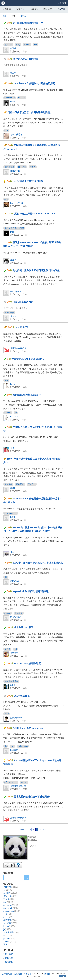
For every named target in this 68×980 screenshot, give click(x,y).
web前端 (10, 923)
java (12, 746)
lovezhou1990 (16, 203)
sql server (11, 905)
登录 (59, 3)
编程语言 (10, 920)
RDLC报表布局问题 (23, 302)
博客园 (47, 974)
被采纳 (23, 16)
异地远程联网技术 (18, 348)
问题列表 (7, 9)
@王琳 (13, 73)
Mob (12, 232)
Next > (45, 830)
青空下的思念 (16, 134)
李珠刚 (13, 488)
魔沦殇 (13, 48)
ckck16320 (15, 171)
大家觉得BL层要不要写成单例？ (28, 359)
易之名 (13, 316)
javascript (10, 908)
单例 (6, 380)
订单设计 (32, 484)
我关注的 (20, 9)
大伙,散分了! (21, 327)
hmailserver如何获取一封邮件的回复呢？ (35, 83)
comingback (16, 291)
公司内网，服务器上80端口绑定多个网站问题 (36, 270)
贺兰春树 (14, 653)
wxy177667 (15, 581)
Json (6, 714)
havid (13, 517)
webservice (23, 746)
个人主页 (61, 9)
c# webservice (11, 513)
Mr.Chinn (14, 417)
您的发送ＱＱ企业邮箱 (14, 228)
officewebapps (11, 782)
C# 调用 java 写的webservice (28, 728)
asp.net (27, 45)
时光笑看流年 (16, 617)
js (7, 929)
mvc (35, 45)
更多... (6, 944)
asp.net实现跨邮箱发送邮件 (27, 395)
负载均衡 (19, 613)
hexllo (13, 384)
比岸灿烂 (14, 750)
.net (8, 914)
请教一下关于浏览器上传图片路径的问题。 (30, 112)
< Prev (22, 830)
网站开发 (20, 484)
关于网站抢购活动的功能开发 (28, 23)
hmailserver (10, 98)
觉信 (12, 448)
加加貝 (13, 260)
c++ (8, 917)
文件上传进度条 (11, 681)
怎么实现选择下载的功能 (25, 59)
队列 (18, 45)
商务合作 (27, 974)
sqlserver (22, 167)
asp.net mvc (12, 911)
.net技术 (10, 887)
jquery (9, 926)
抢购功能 (8, 45)
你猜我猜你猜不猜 (18, 786)
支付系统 (8, 484)
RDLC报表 (9, 313)
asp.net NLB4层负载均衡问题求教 (30, 591)
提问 (4, 16)
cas (6, 199)
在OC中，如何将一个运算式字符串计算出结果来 (38, 563)
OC (6, 577)
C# (6, 746)
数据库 (33, 167)
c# (16, 413)
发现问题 (9, 958)
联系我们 (18, 974)
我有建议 (9, 962)
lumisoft (22, 98)
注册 (65, 3)
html (6, 131)
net (15, 649)
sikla (12, 552)
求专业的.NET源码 (24, 627)
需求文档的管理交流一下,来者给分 (32, 797)
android (10, 941)
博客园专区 (11, 932)
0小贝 (13, 685)
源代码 (7, 649)
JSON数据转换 (22, 696)
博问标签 (48, 9)
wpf (8, 935)
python (9, 938)
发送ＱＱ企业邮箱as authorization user (35, 214)
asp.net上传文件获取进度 (27, 663)
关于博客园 (7, 974)
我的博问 (34, 9)
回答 (13, 16)
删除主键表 (9, 167)
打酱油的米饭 (16, 718)
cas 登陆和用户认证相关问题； (29, 181)
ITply (12, 102)
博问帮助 (9, 954)
